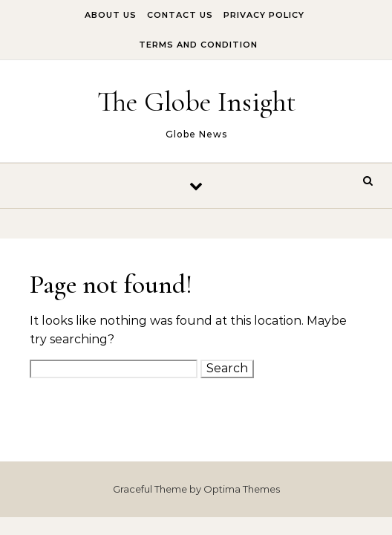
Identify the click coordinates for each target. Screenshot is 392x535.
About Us (111, 15)
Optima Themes (242, 489)
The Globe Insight (197, 102)
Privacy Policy (264, 15)
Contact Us (180, 15)
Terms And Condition (198, 45)
